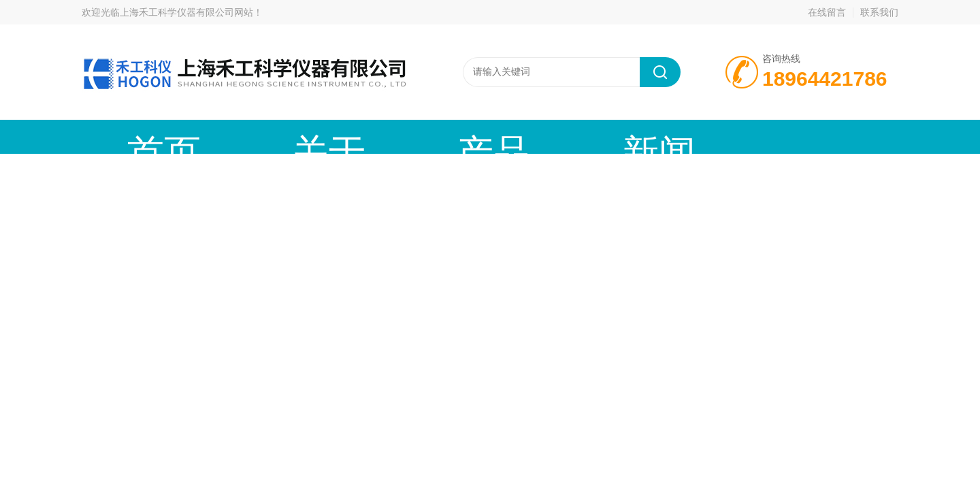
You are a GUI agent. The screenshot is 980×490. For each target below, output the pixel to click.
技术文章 (541, 136)
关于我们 (235, 136)
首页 (133, 136)
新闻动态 (439, 136)
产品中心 (337, 136)
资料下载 (643, 136)
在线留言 (827, 12)
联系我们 (879, 12)
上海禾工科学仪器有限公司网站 (186, 12)
